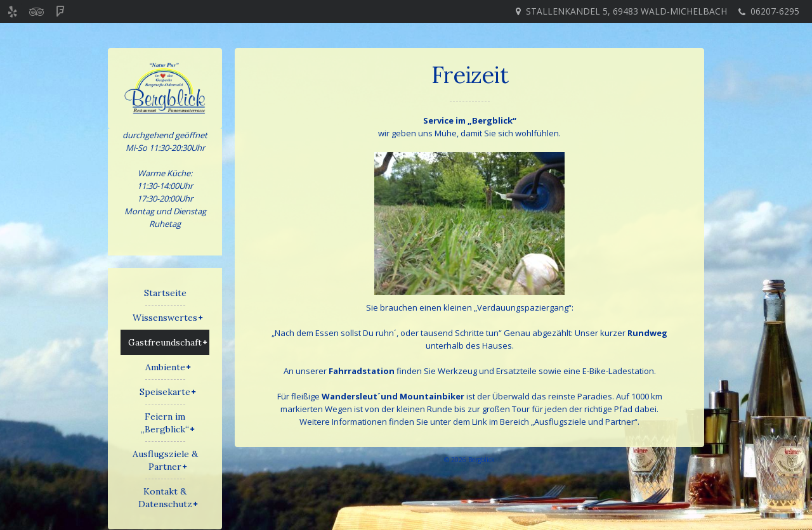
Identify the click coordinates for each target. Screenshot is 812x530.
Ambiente (165, 367)
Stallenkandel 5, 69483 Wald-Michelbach (626, 11)
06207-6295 (775, 11)
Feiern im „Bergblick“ (165, 423)
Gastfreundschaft (165, 342)
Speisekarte (165, 392)
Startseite (165, 293)
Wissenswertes (165, 318)
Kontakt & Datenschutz (165, 498)
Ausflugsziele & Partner (165, 460)
